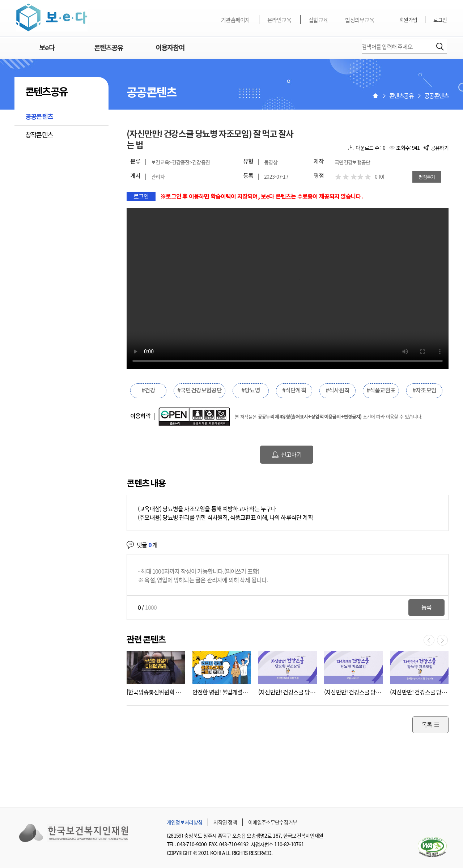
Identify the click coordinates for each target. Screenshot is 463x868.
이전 (429, 640)
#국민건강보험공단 (199, 391)
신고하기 (291, 454)
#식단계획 (294, 391)
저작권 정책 (225, 822)
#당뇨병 (251, 391)
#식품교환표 (381, 391)
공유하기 (440, 148)
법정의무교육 (360, 20)
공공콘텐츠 (39, 117)
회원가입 (408, 20)
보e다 (52, 18)
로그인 (440, 20)
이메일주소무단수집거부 (273, 822)
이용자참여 (170, 48)
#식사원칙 (337, 391)
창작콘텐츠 (39, 135)
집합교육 (318, 20)
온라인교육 (279, 20)
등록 (426, 607)
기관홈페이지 (235, 20)
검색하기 (440, 46)
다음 (442, 640)
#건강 (148, 391)
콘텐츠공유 (109, 48)
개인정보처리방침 (184, 822)
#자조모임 (424, 391)
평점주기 (427, 177)
